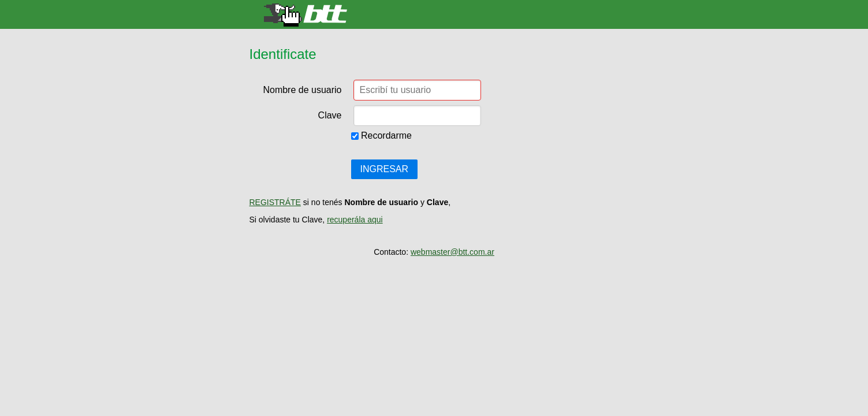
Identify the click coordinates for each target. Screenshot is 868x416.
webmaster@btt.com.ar (452, 252)
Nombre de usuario (302, 90)
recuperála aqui (355, 220)
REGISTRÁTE (275, 202)
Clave (330, 115)
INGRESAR (385, 169)
